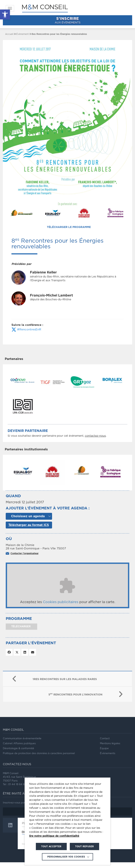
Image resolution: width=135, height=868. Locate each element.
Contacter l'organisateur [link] (25, 559)
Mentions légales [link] (110, 749)
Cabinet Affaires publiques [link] (19, 749)
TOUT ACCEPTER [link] (51, 846)
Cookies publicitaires (61, 608)
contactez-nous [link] (95, 436)
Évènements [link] (108, 759)
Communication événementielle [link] (22, 744)
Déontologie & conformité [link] (18, 754)
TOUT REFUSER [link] (84, 846)
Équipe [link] (104, 754)
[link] (5, 14)
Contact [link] (105, 744)
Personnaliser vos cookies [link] (66, 857)
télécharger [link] (20, 632)
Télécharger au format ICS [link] (29, 531)
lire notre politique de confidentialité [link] (54, 836)
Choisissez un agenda (28, 522)
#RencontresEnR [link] (26, 330)
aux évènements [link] (68, 20)
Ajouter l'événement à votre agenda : (48, 514)
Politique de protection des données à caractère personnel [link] (39, 759)
